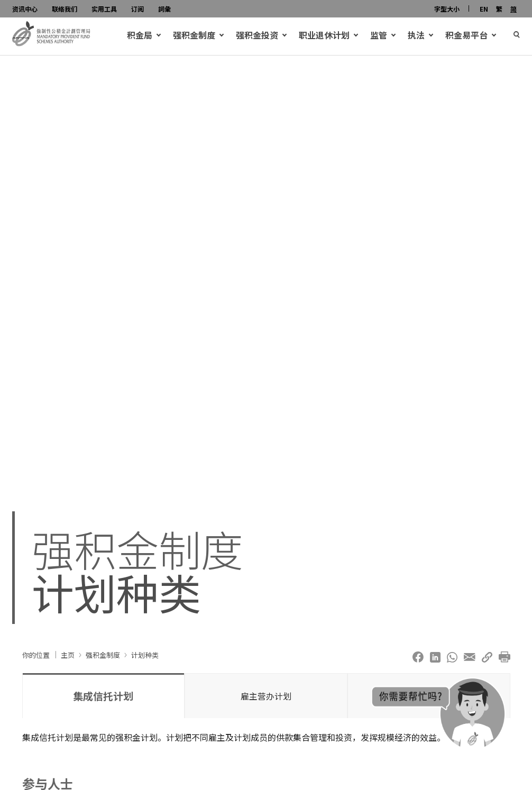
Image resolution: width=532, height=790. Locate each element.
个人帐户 (52, 489)
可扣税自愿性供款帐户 (78, 502)
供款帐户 (52, 476)
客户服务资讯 (183, 527)
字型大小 (447, 9)
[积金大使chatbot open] (438, 714)
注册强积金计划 (52, 527)
